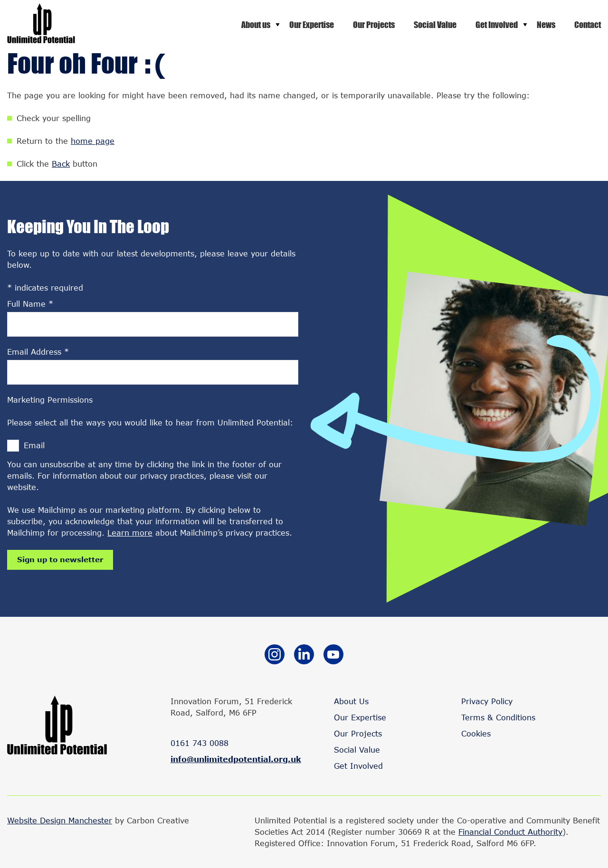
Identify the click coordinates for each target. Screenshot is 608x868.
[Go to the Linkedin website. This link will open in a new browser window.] (304, 656)
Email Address (38, 352)
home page (93, 141)
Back (61, 164)
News (546, 25)
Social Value (435, 25)
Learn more (130, 533)
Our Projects (374, 25)
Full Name (30, 304)
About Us (351, 701)
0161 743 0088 (199, 743)
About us (256, 25)
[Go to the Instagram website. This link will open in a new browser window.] (275, 656)
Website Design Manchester (60, 820)
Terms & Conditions (498, 717)
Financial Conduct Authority (510, 832)
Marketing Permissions (50, 400)
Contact (588, 25)
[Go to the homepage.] (41, 40)
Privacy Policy (487, 701)
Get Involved (497, 25)
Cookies (476, 733)
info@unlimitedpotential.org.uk (236, 759)
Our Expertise (312, 25)
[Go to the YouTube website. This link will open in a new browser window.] (333, 656)
